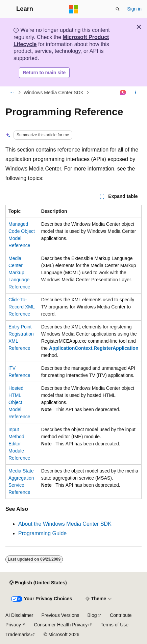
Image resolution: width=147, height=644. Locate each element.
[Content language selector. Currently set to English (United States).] (38, 583)
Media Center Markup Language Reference (19, 273)
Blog (92, 615)
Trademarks (18, 635)
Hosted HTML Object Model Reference (19, 402)
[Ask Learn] (123, 93)
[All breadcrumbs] (11, 93)
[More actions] (136, 93)
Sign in (134, 9)
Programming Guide (42, 533)
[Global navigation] (7, 9)
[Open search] (118, 9)
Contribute (121, 615)
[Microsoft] (74, 9)
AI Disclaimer (19, 615)
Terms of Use (115, 625)
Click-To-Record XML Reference (21, 307)
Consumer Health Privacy (61, 625)
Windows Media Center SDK (54, 93)
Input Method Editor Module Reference (19, 444)
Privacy (13, 625)
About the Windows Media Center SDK (65, 524)
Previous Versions (60, 615)
